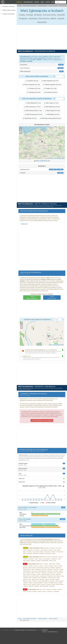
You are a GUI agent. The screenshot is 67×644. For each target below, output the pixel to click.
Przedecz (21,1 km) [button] (50, 89)
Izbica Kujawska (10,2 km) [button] (50, 81)
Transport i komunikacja (8, 14)
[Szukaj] (61, 2)
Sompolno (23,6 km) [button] (50, 92)
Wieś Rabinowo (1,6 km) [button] (52, 107)
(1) (32, 297)
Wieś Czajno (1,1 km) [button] (51, 103)
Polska (20, 6)
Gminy (43, 2)
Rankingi (19, 2)
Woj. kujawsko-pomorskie (29, 6)
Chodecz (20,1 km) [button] (34, 89)
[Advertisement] (8, 26)
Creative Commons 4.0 (20, 630)
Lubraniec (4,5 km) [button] (32, 81)
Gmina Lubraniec (53, 6)
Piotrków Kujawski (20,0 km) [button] (52, 85)
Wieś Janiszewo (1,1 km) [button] (32, 107)
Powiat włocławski (42, 6)
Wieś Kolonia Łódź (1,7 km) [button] (33, 111)
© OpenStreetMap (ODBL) (59, 158)
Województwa (28, 2)
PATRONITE (45, 630)
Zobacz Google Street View (43, 161)
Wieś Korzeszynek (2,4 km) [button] (33, 114)
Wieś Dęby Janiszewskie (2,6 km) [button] (50, 118)
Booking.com (24, 224)
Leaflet (51, 158)
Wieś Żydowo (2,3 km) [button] (52, 111)
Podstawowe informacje (8, 6)
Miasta (48, 2)
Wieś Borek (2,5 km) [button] (30, 118)
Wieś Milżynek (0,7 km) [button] (33, 103)
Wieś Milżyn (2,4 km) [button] (52, 114)
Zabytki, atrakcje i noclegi (9, 10)
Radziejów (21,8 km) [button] (33, 92)
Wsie (53, 2)
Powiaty (37, 2)
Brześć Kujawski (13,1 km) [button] (31, 85)
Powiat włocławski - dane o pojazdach (42, 420)
